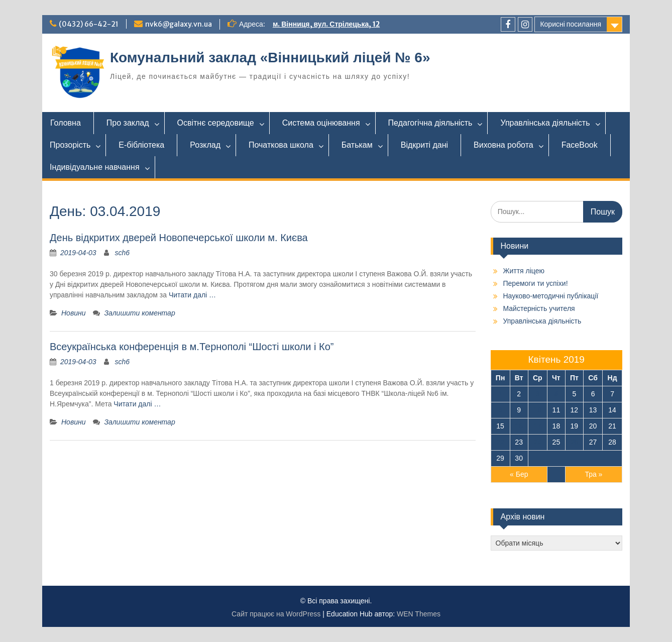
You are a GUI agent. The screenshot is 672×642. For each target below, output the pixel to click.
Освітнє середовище (216, 123)
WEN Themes (419, 614)
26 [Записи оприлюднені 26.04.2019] (575, 442)
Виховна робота (503, 145)
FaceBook (580, 145)
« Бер (519, 474)
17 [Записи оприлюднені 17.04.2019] (538, 426)
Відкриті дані (424, 145)
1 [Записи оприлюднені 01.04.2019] (500, 394)
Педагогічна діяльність (430, 123)
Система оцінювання (321, 123)
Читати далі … (192, 295)
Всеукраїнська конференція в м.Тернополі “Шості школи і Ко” (192, 347)
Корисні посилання (571, 24)
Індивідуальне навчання (95, 167)
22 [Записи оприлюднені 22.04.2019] (500, 442)
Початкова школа (281, 145)
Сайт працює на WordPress (276, 614)
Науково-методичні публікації (551, 296)
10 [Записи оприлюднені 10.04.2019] (538, 410)
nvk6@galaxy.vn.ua (179, 24)
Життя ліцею (524, 271)
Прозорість (70, 145)
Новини (73, 313)
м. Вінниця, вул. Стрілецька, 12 (326, 24)
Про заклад (128, 123)
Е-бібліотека (141, 145)
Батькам (357, 145)
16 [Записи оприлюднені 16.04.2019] (519, 426)
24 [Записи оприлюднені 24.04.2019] (538, 442)
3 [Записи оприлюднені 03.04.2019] (537, 394)
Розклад (205, 145)
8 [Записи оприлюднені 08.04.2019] (500, 410)
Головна (66, 123)
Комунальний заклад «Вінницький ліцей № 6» (270, 58)
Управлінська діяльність (545, 123)
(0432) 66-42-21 (89, 24)
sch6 (123, 253)
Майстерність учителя (539, 308)
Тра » (593, 474)
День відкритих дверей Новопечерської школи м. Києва (179, 238)
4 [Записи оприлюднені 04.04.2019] (556, 394)
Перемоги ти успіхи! (536, 283)
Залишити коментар (139, 313)
